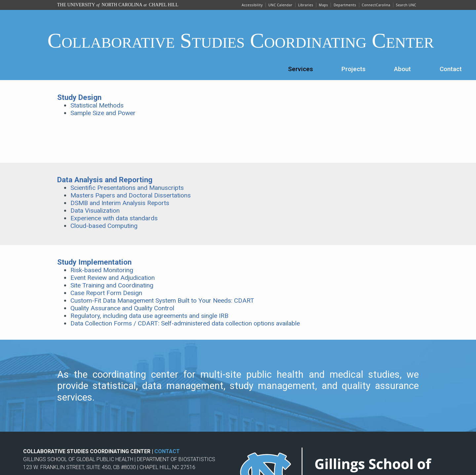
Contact (451, 69)
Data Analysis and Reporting (105, 180)
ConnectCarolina (376, 5)
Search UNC (406, 5)
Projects (354, 69)
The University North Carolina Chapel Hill (118, 5)
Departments (345, 5)
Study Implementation (94, 262)
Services (300, 69)
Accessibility (252, 5)
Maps (324, 5)
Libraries (306, 5)
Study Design (79, 97)
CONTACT (167, 451)
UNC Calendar (280, 5)
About (402, 69)
